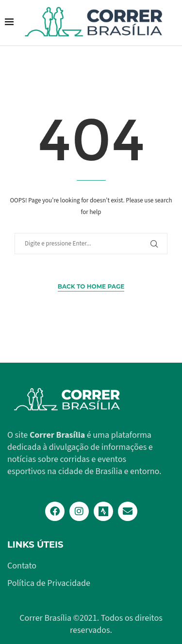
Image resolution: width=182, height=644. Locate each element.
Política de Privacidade (49, 583)
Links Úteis (35, 545)
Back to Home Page (91, 286)
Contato (22, 566)
